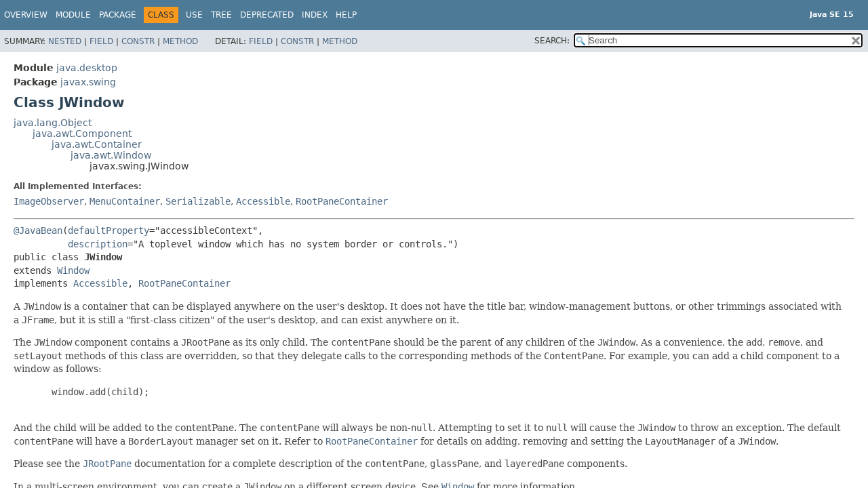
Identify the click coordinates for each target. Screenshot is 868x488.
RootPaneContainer (342, 201)
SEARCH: (552, 41)
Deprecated (267, 15)
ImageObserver (49, 201)
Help (346, 15)
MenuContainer (125, 201)
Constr (138, 41)
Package (118, 15)
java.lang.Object (53, 123)
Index (315, 15)
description (98, 244)
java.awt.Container (97, 144)
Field (101, 41)
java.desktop (87, 68)
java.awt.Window (111, 155)
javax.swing (88, 82)
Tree (221, 15)
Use (194, 15)
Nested (65, 41)
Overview (26, 15)
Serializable (198, 201)
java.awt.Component (82, 134)
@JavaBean (38, 230)
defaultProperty (108, 230)
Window (73, 270)
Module (73, 15)
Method (180, 41)
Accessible (263, 201)
